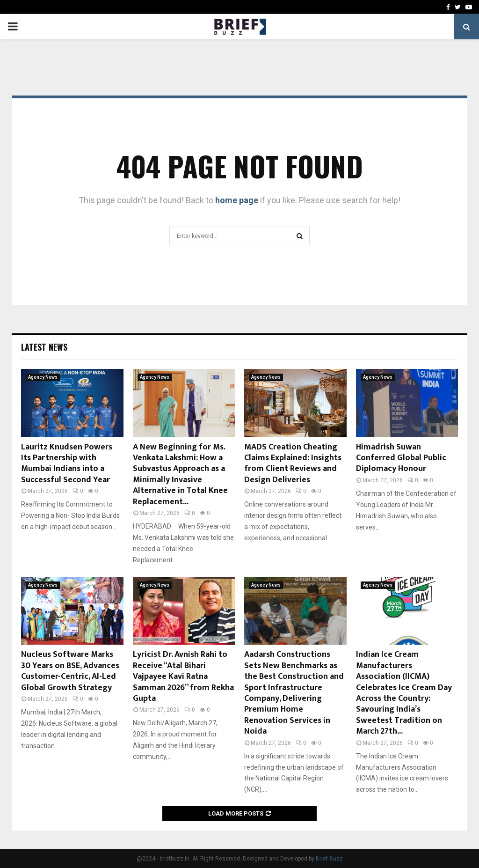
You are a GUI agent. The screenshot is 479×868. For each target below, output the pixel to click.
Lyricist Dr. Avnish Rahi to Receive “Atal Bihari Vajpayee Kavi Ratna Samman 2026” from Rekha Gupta (183, 677)
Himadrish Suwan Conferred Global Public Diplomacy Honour (401, 458)
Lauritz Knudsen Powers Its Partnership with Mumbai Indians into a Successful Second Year (67, 463)
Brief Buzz (329, 859)
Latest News (44, 347)
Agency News (43, 377)
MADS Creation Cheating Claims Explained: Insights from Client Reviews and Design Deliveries (293, 463)
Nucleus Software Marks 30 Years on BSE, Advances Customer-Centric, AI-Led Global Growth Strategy (70, 671)
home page (237, 200)
